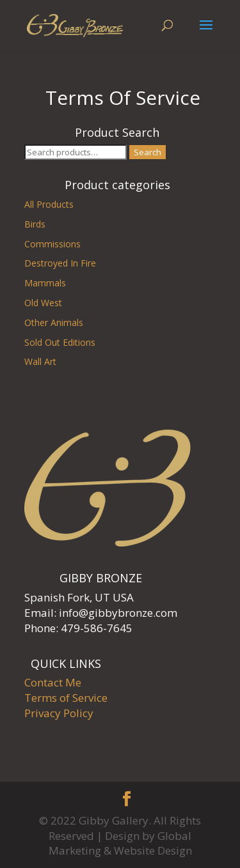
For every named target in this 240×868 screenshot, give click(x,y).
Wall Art (40, 361)
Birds (35, 224)
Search (148, 152)
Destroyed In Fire (60, 263)
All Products (49, 204)
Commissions (52, 244)
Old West (43, 303)
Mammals (45, 283)
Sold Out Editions (60, 342)
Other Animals (54, 322)
